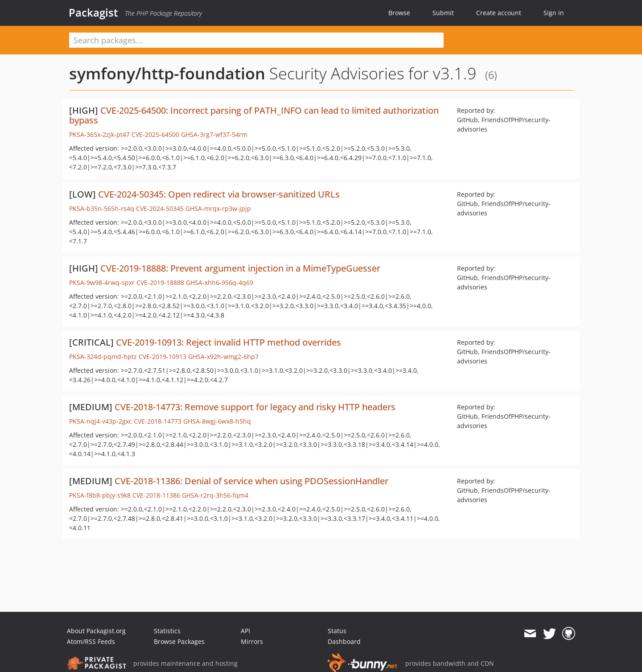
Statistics (167, 631)
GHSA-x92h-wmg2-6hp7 (223, 357)
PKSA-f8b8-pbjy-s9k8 (100, 495)
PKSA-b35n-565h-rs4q (102, 208)
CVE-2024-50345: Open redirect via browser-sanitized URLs (219, 194)
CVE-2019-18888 (160, 282)
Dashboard (344, 641)
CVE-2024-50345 (160, 208)
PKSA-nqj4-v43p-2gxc (101, 421)
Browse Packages (179, 641)
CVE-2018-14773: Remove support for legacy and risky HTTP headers (255, 407)
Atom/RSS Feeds (91, 641)
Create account (499, 13)
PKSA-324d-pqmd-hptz (103, 357)
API (245, 631)
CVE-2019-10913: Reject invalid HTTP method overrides (228, 342)
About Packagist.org (96, 631)
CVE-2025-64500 (155, 134)
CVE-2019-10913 (163, 357)
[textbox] (256, 40)
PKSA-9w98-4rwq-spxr (102, 282)
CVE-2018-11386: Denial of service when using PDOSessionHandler (251, 481)
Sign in (554, 13)
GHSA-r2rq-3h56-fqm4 (215, 495)
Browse (399, 13)
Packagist (93, 12)
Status (337, 631)
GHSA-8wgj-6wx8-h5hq (217, 421)
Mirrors (252, 641)
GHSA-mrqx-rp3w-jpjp (218, 208)
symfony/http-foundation (167, 73)
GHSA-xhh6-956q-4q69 (220, 282)
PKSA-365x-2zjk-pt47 (99, 134)
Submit (443, 13)
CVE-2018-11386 (156, 495)
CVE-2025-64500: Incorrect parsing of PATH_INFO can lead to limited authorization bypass (254, 115)
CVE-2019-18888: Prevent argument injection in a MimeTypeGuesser (240, 268)
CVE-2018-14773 (158, 421)
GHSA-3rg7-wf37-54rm (214, 134)
